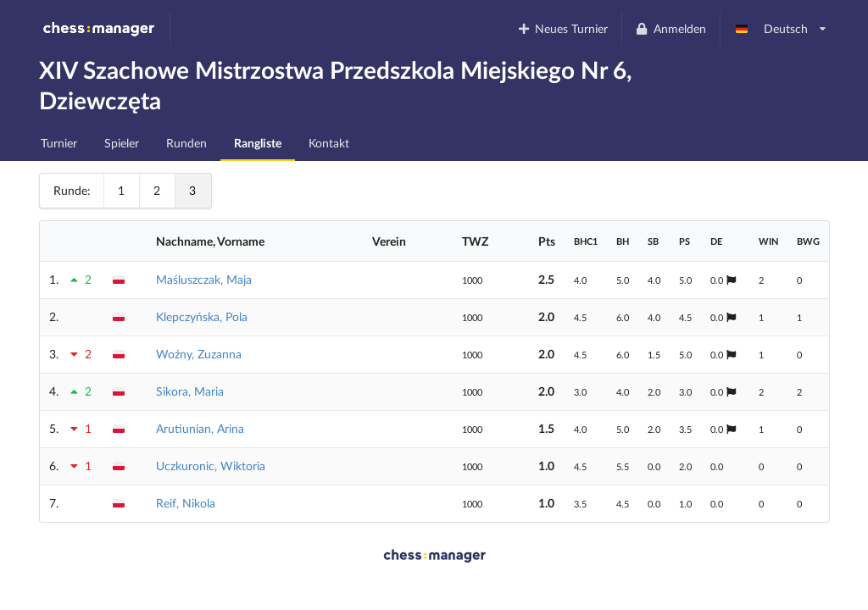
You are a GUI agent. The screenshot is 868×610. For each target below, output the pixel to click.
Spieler (122, 143)
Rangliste (258, 143)
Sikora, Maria (190, 391)
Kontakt (329, 143)
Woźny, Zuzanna (199, 354)
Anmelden (670, 28)
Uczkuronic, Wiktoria (211, 466)
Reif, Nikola (186, 503)
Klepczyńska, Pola (202, 316)
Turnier (59, 143)
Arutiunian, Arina (200, 428)
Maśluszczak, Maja (204, 279)
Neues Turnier (562, 28)
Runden (186, 143)
